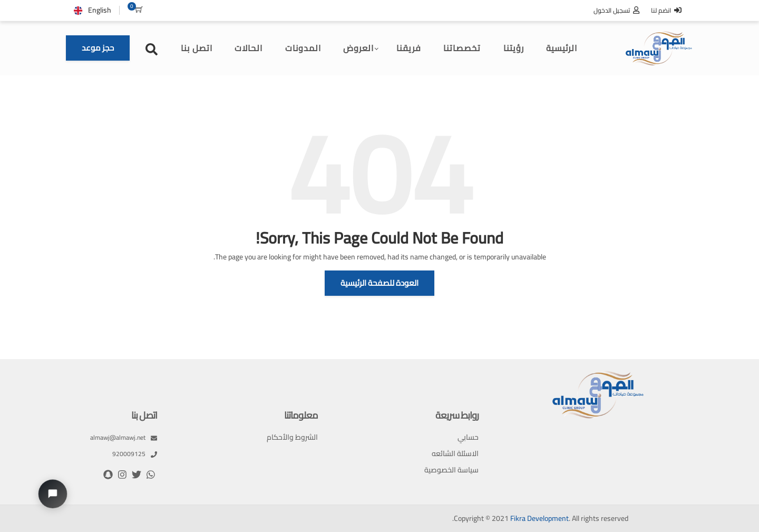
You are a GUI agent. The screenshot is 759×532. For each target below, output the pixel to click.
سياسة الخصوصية (451, 470)
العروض (358, 48)
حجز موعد (98, 48)
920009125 (135, 454)
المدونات (303, 48)
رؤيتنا (514, 48)
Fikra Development (539, 519)
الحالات (249, 48)
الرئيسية (562, 48)
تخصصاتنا (462, 48)
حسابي (468, 437)
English (100, 10)
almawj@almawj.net (124, 438)
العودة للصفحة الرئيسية (379, 283)
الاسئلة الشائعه (455, 454)
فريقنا (409, 48)
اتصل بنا (197, 48)
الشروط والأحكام (292, 437)
